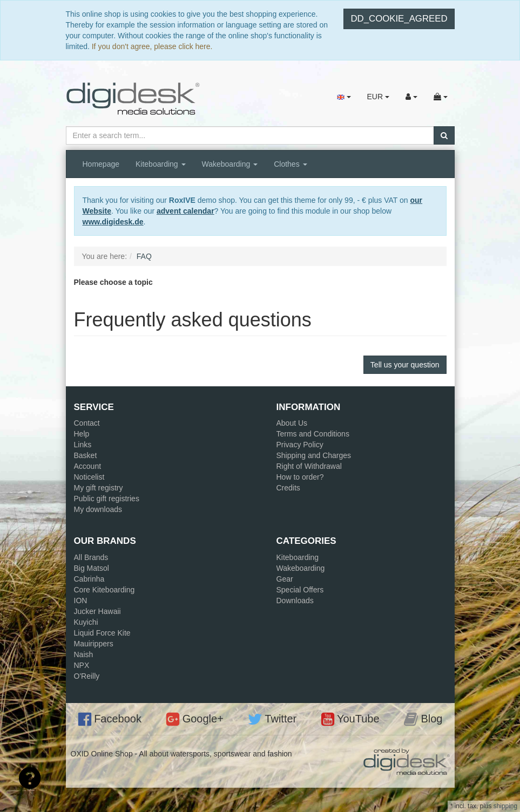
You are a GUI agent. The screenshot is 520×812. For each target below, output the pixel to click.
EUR (378, 97)
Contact (87, 423)
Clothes (290, 164)
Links (83, 445)
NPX (82, 665)
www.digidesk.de (113, 222)
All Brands (91, 557)
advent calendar (185, 211)
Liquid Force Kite (102, 633)
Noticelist (89, 477)
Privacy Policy (300, 445)
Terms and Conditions (313, 434)
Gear (285, 579)
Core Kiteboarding (104, 590)
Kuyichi (86, 622)
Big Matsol (92, 568)
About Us (292, 423)
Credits (288, 488)
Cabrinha (89, 579)
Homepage (101, 164)
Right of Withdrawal (309, 466)
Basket (86, 455)
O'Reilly (87, 676)
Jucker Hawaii (97, 611)
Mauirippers (94, 644)
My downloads (98, 509)
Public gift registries (107, 499)
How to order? (300, 477)
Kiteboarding (161, 164)
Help (82, 434)
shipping (505, 806)
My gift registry (99, 488)
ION (81, 601)
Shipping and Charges (314, 455)
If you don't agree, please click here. (152, 46)
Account (88, 466)
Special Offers (300, 590)
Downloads (295, 601)
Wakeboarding (230, 164)
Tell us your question (405, 365)
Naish (84, 654)
